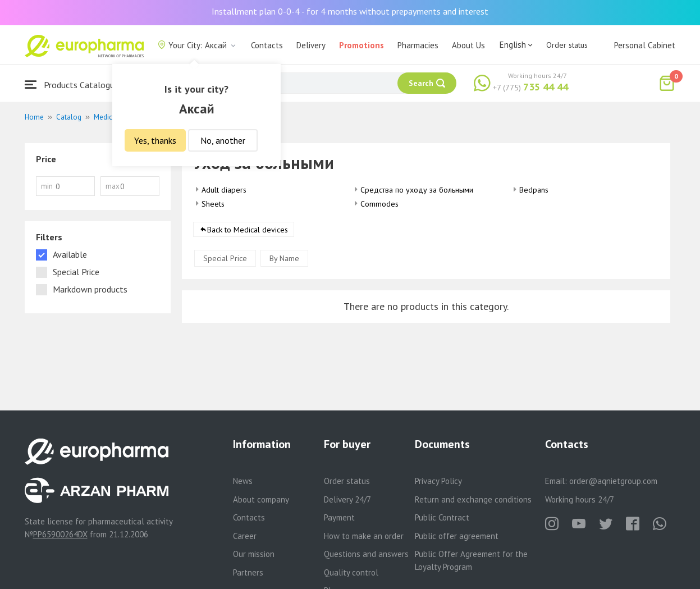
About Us (468, 45)
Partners (248, 572)
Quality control (351, 572)
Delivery (311, 45)
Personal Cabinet (645, 45)
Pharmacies (418, 45)
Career (245, 536)
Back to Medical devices (248, 230)
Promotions (362, 45)
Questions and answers (366, 554)
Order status (567, 45)
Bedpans (534, 190)
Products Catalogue (72, 85)
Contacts (267, 45)
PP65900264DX (60, 534)
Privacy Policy (438, 481)
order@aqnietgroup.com (613, 481)
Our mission (254, 554)
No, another (223, 140)
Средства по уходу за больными (417, 190)
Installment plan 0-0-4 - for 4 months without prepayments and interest (350, 11)
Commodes (379, 204)
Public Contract (442, 517)
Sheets (213, 204)
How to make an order (364, 536)
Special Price (225, 258)
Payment (339, 517)
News (243, 481)
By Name (284, 258)
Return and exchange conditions (473, 499)
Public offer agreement (457, 536)
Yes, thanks (155, 140)
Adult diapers (224, 190)
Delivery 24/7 (347, 499)
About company (261, 499)
